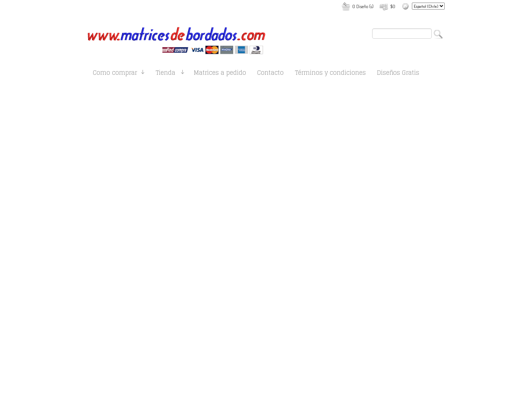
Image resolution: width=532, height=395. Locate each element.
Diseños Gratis (398, 74)
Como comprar (115, 74)
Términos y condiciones (330, 74)
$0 (393, 6)
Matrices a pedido (220, 74)
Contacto (270, 74)
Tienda (165, 74)
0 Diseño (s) (363, 6)
